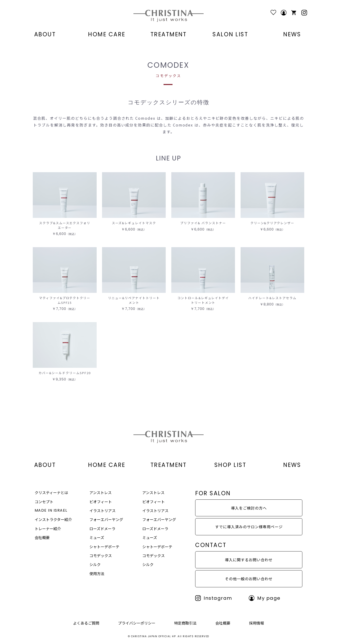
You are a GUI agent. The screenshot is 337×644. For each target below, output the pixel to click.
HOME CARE (107, 35)
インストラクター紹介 (53, 519)
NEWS (292, 35)
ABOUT (45, 35)
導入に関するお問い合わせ (249, 560)
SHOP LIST (230, 465)
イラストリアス (103, 510)
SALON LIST (230, 35)
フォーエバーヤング (106, 519)
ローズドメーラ (102, 529)
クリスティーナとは (51, 492)
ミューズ (97, 537)
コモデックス (101, 555)
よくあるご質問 (86, 623)
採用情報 (256, 623)
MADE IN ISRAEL (51, 510)
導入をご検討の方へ (249, 508)
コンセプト (44, 502)
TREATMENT (169, 35)
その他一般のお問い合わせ (249, 579)
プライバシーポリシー (137, 623)
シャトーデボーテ (104, 547)
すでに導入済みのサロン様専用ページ (249, 527)
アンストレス (101, 492)
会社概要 (42, 537)
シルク (95, 564)
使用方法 (97, 573)
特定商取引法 (185, 623)
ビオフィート (101, 502)
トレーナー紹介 (48, 529)
